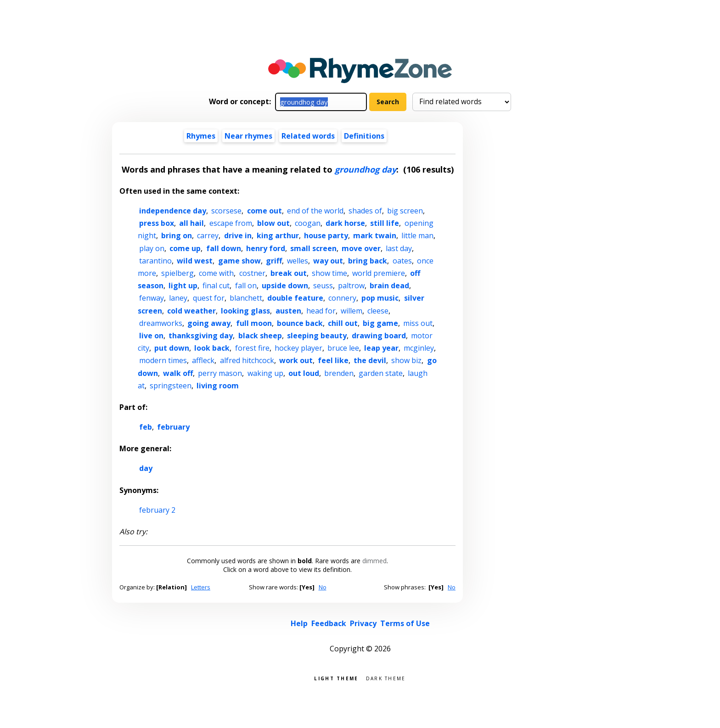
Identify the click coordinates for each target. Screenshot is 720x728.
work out (296, 360)
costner (252, 273)
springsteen (171, 386)
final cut (216, 286)
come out (264, 211)
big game (380, 323)
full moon (254, 323)
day (146, 468)
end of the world (315, 211)
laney (178, 298)
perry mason (220, 373)
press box (157, 223)
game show (239, 261)
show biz (406, 360)
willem (352, 311)
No (323, 587)
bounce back (300, 323)
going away (209, 323)
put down (172, 348)
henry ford (266, 248)
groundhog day (366, 169)
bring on (177, 235)
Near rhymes (248, 136)
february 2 (157, 510)
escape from (231, 223)
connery (342, 298)
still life (385, 223)
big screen (405, 211)
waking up (265, 373)
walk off (178, 373)
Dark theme (386, 678)
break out (289, 273)
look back (212, 348)
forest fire (252, 348)
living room (218, 386)
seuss (323, 286)
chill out (343, 323)
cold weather (191, 311)
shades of (365, 211)
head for (321, 311)
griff (274, 261)
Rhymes (201, 136)
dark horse (345, 223)
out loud (304, 373)
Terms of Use (405, 623)
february (173, 427)
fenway (152, 298)
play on (152, 248)
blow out (273, 223)
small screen (313, 248)
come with (216, 273)
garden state (381, 373)
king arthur (278, 235)
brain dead (389, 286)
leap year (381, 348)
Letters (201, 587)
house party (326, 235)
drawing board (379, 336)
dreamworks (161, 323)
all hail (191, 223)
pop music (380, 298)
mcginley (419, 348)
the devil (370, 360)
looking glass (245, 311)
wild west (195, 261)
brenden (339, 373)
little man (417, 235)
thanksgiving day (201, 336)
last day (399, 248)
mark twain (375, 235)
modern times (163, 360)
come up (185, 248)
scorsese (226, 211)
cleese (378, 311)
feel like (333, 360)
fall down (224, 248)
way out (328, 261)
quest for (209, 298)
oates (402, 261)
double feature (295, 298)
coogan (308, 223)
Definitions (364, 136)
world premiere (379, 273)
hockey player (298, 348)
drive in (238, 235)
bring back (368, 261)
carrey (208, 235)
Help (299, 623)
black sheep (260, 336)
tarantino (155, 261)
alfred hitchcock (247, 360)
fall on (246, 286)
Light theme (336, 678)
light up (183, 286)
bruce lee (343, 348)
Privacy (363, 623)
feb (146, 427)
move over (361, 248)
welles (298, 261)
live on (151, 336)
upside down (285, 286)
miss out (418, 323)
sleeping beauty (317, 336)
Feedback (329, 623)
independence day (173, 211)
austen (288, 311)
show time (329, 273)
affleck (203, 360)
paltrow (351, 286)
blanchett (246, 298)
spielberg (177, 273)
